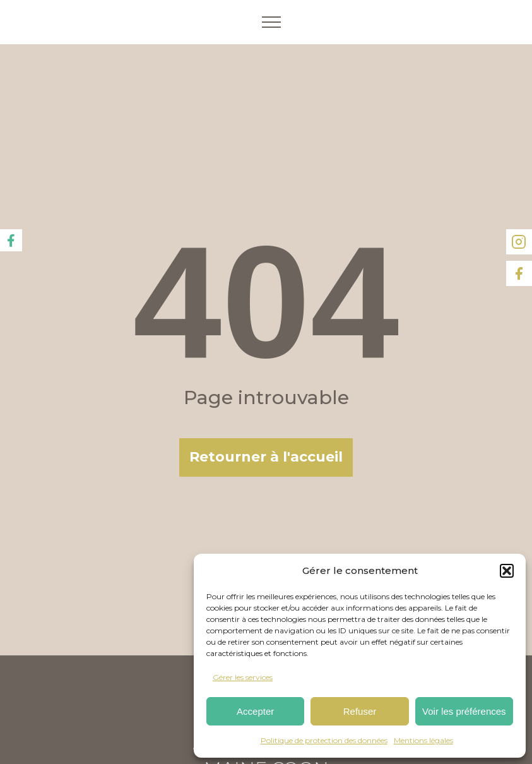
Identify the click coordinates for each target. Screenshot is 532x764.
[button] (507, 571)
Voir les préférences (464, 711)
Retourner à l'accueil (266, 457)
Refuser (360, 711)
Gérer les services (243, 677)
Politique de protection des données (324, 740)
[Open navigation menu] (271, 22)
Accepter (255, 711)
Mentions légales (423, 740)
